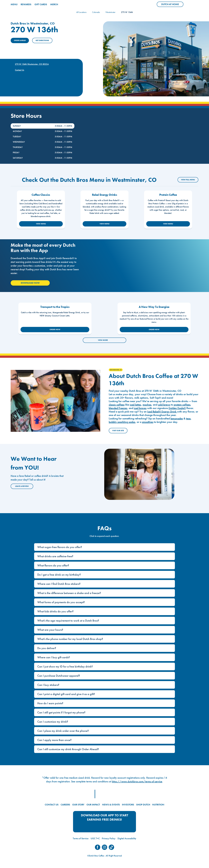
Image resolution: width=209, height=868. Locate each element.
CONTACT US (52, 805)
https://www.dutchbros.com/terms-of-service (137, 781)
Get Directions (42, 40)
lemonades (177, 418)
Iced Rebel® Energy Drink (162, 412)
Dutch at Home (172, 5)
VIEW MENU (41, 224)
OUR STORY (78, 805)
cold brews (164, 405)
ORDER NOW (55, 329)
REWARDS (26, 4)
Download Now (30, 283)
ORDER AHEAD (20, 40)
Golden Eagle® (177, 408)
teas (188, 418)
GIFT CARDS (41, 4)
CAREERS (65, 805)
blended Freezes (118, 408)
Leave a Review (22, 486)
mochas (147, 405)
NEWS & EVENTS (111, 805)
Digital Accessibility (127, 838)
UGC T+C (95, 838)
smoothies (148, 422)
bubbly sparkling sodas (122, 422)
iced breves (140, 408)
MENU (14, 4)
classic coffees (117, 405)
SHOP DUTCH (143, 805)
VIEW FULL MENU (188, 180)
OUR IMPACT (93, 805)
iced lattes (135, 405)
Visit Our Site (118, 431)
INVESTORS (128, 805)
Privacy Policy (109, 838)
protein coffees (182, 405)
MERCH (54, 4)
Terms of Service (81, 838)
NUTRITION (158, 805)
